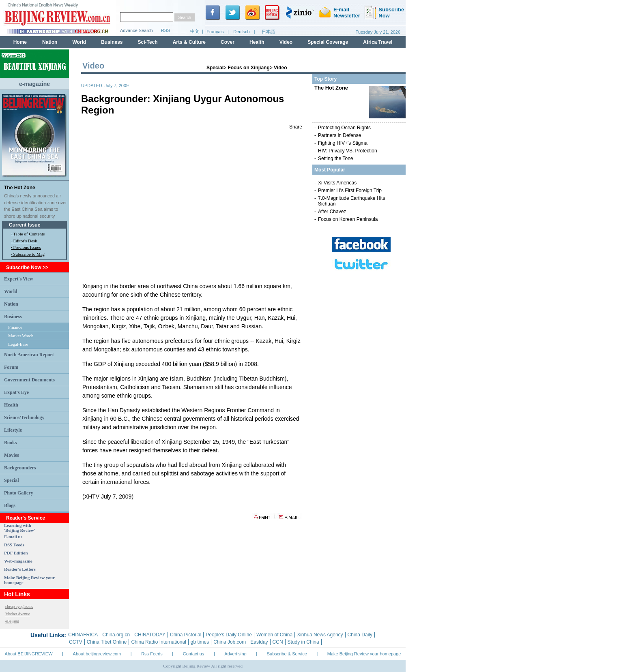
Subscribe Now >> (27, 268)
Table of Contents (29, 234)
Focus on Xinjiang (248, 68)
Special (12, 480)
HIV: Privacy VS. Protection (348, 151)
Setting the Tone (336, 158)
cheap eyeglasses (19, 607)
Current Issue (25, 225)
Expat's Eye (16, 392)
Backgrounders (20, 468)
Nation (11, 304)
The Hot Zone (20, 188)
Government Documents (29, 380)
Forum (11, 367)
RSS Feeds (14, 545)
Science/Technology (24, 417)
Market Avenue (18, 614)
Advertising (235, 654)
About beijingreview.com (97, 654)
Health (11, 405)
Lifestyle (13, 430)
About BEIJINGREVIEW (29, 654)
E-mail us (13, 537)
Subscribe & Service (287, 654)
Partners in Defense (339, 135)
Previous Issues (27, 247)
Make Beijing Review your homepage (364, 654)
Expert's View (19, 279)
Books (10, 443)
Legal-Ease (18, 344)
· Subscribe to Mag (28, 254)
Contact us (194, 654)
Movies (12, 455)
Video (280, 68)
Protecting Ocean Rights (344, 128)
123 (192, 205)
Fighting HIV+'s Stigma (343, 143)
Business (13, 317)
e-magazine (34, 84)
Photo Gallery (19, 493)
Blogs (10, 505)
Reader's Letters (20, 569)
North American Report (29, 355)
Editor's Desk (25, 241)
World (11, 291)
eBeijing (12, 621)
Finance (15, 327)
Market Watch (21, 336)
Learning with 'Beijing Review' (20, 528)
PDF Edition (16, 553)
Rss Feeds (152, 654)
